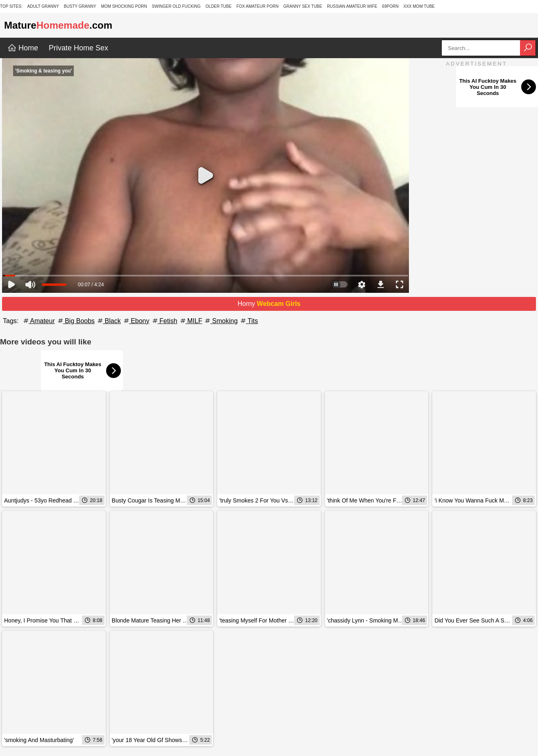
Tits (249, 321)
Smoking (221, 321)
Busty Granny (80, 6)
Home (23, 48)
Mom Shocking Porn (124, 6)
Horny (269, 304)
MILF (191, 321)
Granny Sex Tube (303, 6)
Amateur (39, 321)
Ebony (136, 321)
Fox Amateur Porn (258, 6)
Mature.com (58, 25)
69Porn (390, 6)
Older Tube (218, 6)
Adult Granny (43, 6)
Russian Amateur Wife (352, 6)
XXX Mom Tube (419, 6)
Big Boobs (76, 321)
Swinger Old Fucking (176, 6)
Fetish (164, 321)
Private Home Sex (78, 48)
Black (109, 321)
